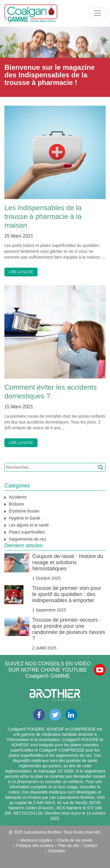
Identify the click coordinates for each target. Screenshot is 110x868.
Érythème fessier (24, 511)
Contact (91, 846)
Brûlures (16, 504)
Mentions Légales (36, 840)
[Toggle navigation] (97, 13)
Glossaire (57, 851)
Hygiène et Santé (24, 518)
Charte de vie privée (75, 840)
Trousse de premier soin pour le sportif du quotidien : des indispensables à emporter (67, 594)
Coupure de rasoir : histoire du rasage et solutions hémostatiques (68, 562)
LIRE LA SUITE (21, 272)
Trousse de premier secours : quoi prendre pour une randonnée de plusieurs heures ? (69, 629)
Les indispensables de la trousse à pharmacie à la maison (43, 216)
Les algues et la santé (29, 525)
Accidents (18, 497)
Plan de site (69, 846)
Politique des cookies (35, 846)
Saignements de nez (28, 539)
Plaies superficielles (27, 532)
